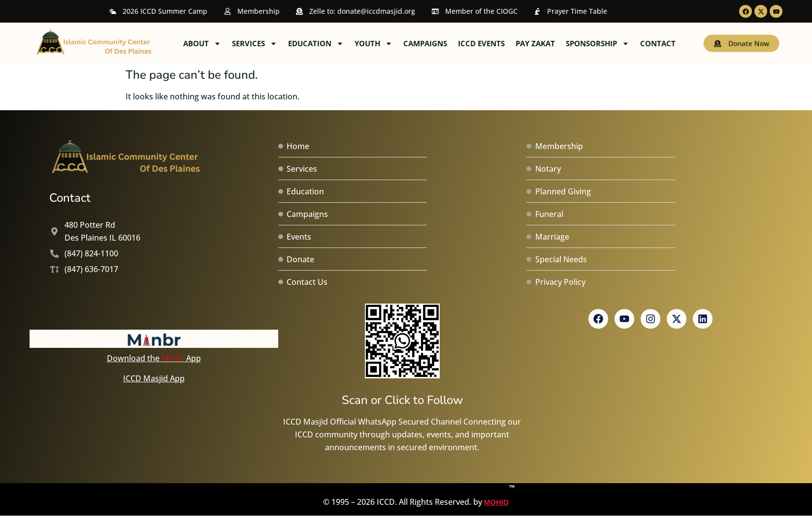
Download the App (154, 358)
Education (398, 44)
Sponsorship (680, 44)
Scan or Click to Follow (402, 400)
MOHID (496, 495)
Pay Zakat (617, 43)
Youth (456, 44)
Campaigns (507, 43)
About (284, 44)
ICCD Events (564, 43)
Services (337, 44)
